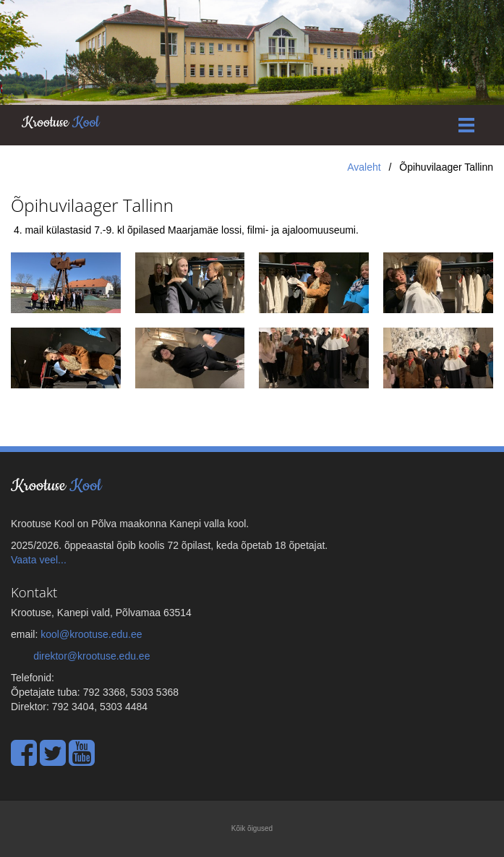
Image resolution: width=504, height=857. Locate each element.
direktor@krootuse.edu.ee (91, 656)
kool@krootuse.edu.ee (91, 634)
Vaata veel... (39, 560)
